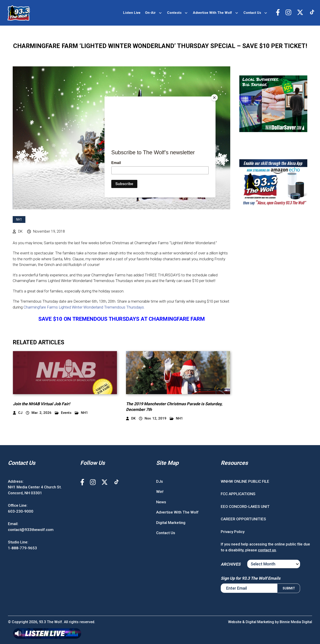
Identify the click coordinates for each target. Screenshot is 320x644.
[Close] (214, 98)
